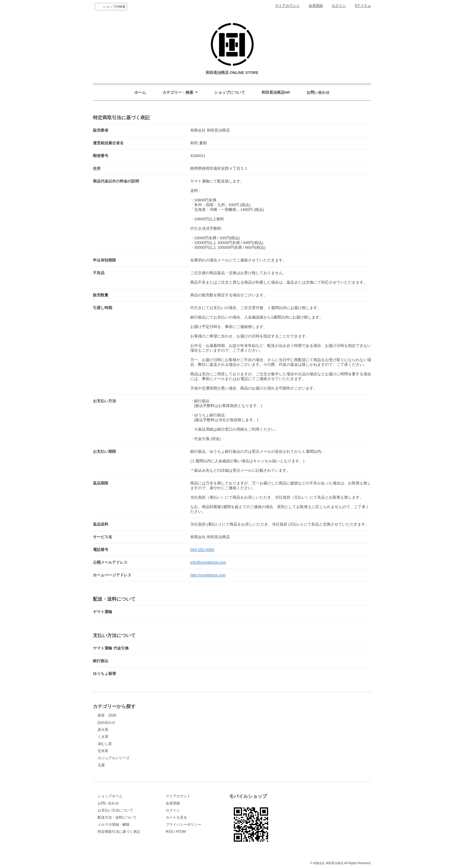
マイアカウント (287, 6)
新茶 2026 (107, 715)
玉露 (101, 765)
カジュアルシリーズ (114, 758)
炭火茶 (103, 730)
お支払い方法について (115, 810)
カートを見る (176, 817)
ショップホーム (110, 796)
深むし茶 (105, 744)
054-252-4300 (202, 550)
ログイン (339, 6)
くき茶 (103, 737)
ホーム (140, 92)
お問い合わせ (318, 92)
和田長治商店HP (276, 92)
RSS (169, 832)
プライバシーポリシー (183, 825)
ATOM (181, 832)
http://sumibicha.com (208, 575)
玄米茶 (103, 751)
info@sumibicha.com (208, 562)
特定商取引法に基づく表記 (119, 832)
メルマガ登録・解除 (114, 825)
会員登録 (316, 6)
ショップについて (230, 92)
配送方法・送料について (117, 817)
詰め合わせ (107, 722)
